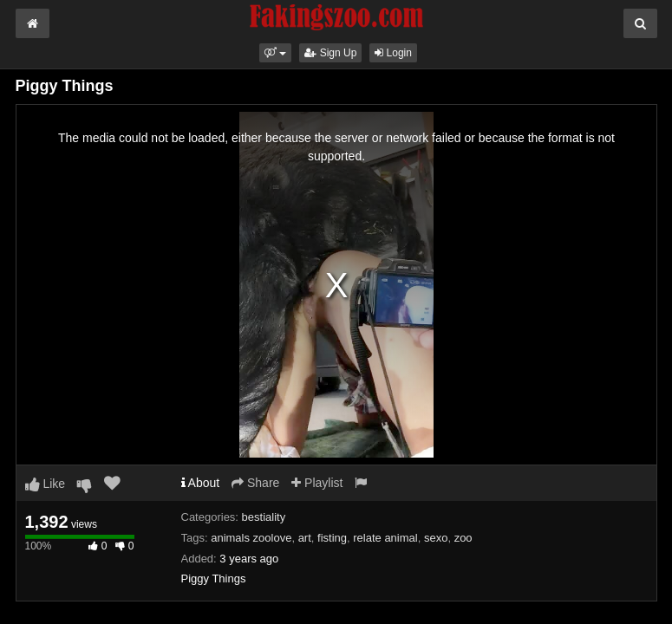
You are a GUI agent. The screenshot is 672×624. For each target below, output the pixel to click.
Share (255, 483)
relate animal (385, 538)
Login (393, 53)
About (201, 483)
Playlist (317, 483)
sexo (436, 538)
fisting (332, 538)
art (305, 538)
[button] (275, 53)
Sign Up (330, 53)
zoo (463, 538)
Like (46, 484)
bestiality (264, 517)
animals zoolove (251, 538)
